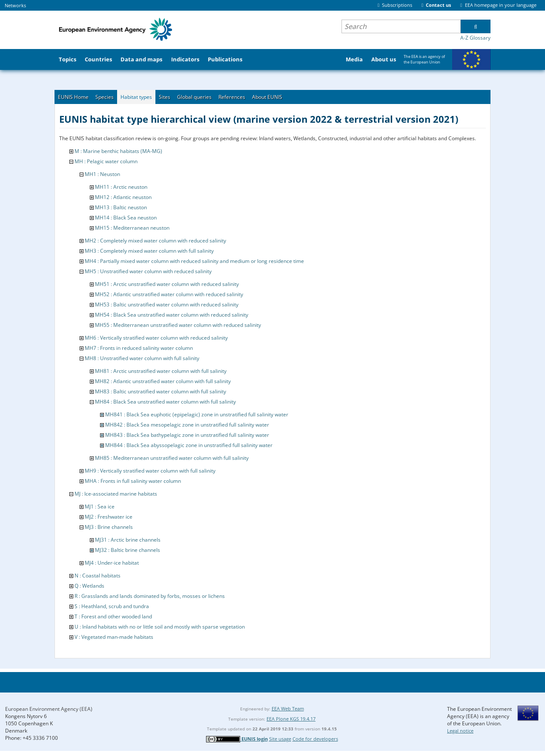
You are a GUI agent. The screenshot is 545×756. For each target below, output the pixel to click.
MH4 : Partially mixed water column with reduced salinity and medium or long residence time (194, 261)
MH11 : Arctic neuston (121, 187)
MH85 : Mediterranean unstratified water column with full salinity (172, 458)
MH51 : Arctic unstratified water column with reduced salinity (167, 284)
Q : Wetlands (89, 586)
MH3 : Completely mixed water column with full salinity (149, 251)
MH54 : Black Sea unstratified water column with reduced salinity (172, 315)
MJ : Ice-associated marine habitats (116, 494)
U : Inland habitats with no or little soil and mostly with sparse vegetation (160, 627)
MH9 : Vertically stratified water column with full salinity (150, 471)
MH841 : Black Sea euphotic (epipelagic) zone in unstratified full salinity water (197, 414)
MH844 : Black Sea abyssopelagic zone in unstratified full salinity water (189, 445)
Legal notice (460, 731)
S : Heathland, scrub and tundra (112, 606)
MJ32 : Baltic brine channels (128, 550)
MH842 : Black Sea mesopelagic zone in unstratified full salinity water (187, 425)
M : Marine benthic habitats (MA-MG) (118, 151)
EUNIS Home (73, 97)
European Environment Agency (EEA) (49, 709)
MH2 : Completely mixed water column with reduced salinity (155, 241)
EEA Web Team (288, 708)
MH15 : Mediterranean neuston (132, 228)
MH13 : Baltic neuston (121, 207)
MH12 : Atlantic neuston (123, 197)
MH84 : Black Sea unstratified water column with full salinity (165, 402)
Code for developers (315, 739)
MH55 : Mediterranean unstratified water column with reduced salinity (178, 325)
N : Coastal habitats (98, 576)
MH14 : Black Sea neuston (126, 218)
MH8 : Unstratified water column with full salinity (142, 358)
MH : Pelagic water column (106, 161)
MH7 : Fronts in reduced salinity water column (139, 348)
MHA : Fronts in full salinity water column (133, 481)
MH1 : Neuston (102, 174)
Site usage (280, 739)
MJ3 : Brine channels (109, 527)
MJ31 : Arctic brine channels (128, 540)
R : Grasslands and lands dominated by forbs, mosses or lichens (150, 596)
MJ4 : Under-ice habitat (112, 563)
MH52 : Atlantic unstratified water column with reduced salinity (169, 294)
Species (105, 97)
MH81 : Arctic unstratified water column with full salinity (161, 371)
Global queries (194, 97)
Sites (165, 97)
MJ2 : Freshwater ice (109, 517)
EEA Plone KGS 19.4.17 (291, 719)
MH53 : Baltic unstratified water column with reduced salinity (167, 304)
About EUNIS (267, 97)
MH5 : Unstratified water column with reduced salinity (148, 271)
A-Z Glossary (475, 38)
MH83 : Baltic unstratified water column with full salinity (161, 391)
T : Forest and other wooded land (113, 616)
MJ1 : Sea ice (100, 506)
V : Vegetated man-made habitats (114, 637)
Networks (15, 5)
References (232, 97)
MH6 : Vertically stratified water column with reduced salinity (156, 338)
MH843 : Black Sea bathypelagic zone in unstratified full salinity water (187, 435)
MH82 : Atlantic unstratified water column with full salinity (163, 381)
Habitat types (136, 97)
